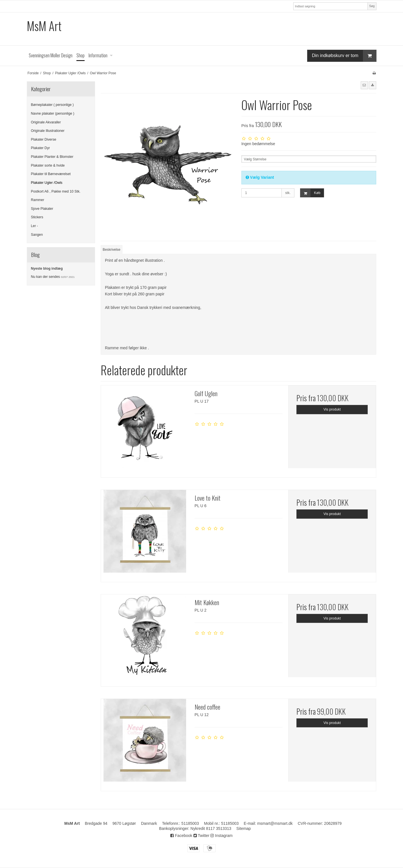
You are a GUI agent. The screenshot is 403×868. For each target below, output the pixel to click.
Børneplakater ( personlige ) (52, 105)
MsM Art (44, 26)
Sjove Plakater (42, 209)
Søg (372, 6)
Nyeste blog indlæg (47, 269)
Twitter (201, 836)
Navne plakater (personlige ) (53, 114)
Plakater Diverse (44, 139)
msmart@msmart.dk (275, 823)
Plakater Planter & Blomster (52, 157)
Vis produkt (332, 409)
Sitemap (244, 828)
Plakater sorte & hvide (48, 165)
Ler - (35, 226)
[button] (364, 85)
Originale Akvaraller (46, 122)
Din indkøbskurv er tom (344, 56)
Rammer (38, 200)
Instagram (221, 836)
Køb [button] (310, 193)
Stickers (37, 217)
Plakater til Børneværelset (51, 174)
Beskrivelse (112, 250)
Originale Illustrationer (48, 131)
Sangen (37, 235)
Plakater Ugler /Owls (47, 183)
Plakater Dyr (40, 148)
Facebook (181, 836)
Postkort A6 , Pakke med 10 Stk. (56, 191)
